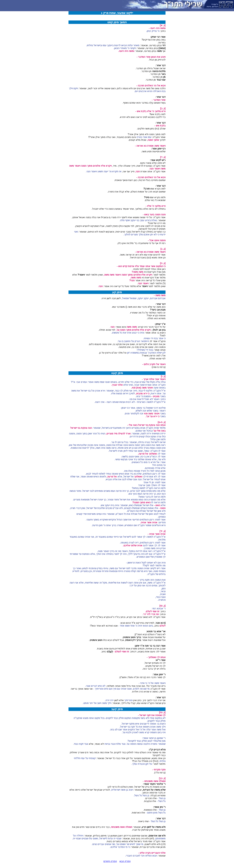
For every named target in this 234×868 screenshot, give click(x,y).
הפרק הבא (125, 861)
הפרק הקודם (110, 861)
